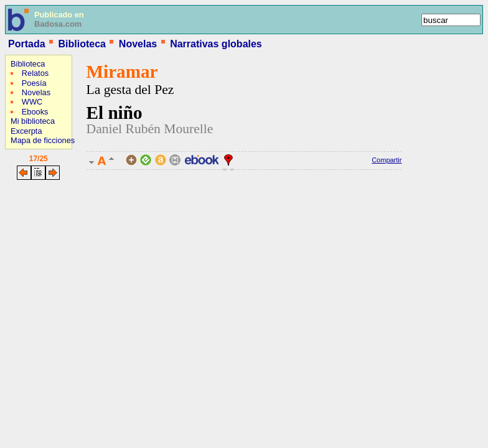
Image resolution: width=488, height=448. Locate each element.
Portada (27, 44)
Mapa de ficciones (43, 140)
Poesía (34, 83)
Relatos (35, 73)
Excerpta (26, 131)
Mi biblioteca (33, 121)
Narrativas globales (216, 44)
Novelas (138, 44)
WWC (32, 102)
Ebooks (35, 112)
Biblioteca (82, 44)
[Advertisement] (42, 264)
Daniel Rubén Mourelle (150, 129)
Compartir (387, 160)
